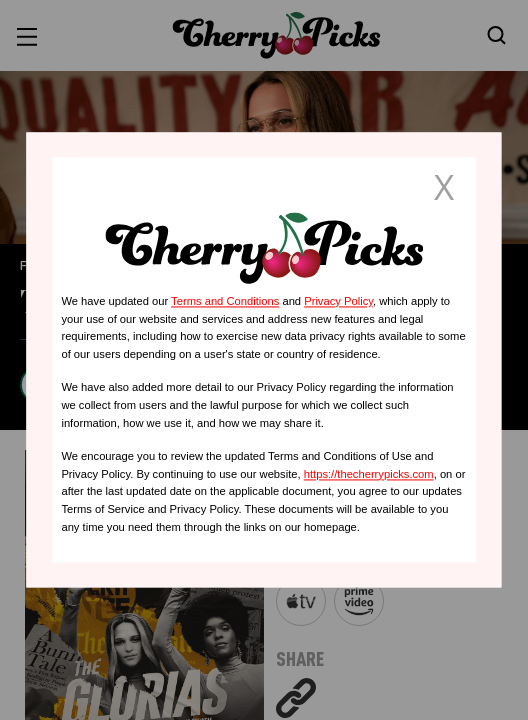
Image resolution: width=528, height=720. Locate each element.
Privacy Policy (338, 301)
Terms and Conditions (225, 301)
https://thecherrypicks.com (369, 474)
